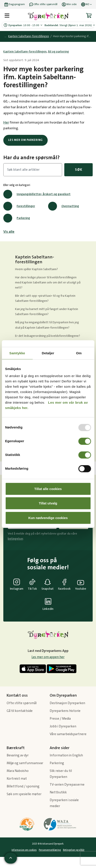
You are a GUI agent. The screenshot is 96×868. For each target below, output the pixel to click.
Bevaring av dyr (18, 755)
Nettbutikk (58, 792)
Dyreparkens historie (65, 711)
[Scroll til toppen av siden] (11, 858)
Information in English (66, 755)
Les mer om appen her (48, 657)
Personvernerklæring (50, 850)
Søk (78, 170)
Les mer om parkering (25, 140)
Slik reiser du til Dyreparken (61, 774)
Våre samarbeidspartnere (68, 734)
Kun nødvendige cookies (48, 518)
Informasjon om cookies (24, 850)
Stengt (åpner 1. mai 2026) (69, 25)
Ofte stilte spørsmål (22, 703)
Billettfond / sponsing (23, 786)
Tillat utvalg (48, 503)
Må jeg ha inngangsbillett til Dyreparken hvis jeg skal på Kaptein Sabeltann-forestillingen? (47, 325)
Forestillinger (19, 206)
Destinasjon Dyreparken (67, 703)
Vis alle (9, 232)
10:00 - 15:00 (24, 25)
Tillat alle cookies (48, 489)
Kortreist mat (17, 779)
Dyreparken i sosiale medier (64, 803)
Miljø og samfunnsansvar (25, 763)
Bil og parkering (59, 52)
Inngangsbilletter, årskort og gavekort (37, 194)
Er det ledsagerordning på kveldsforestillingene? (48, 336)
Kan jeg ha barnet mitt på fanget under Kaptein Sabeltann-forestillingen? (47, 312)
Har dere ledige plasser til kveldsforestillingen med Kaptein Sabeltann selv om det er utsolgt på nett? (48, 283)
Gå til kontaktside (20, 711)
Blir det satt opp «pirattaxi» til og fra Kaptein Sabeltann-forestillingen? (45, 298)
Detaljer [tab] (48, 353)
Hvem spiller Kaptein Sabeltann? (36, 269)
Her (6, 122)
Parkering (17, 218)
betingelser (15, 539)
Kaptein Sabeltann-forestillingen (29, 36)
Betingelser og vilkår (74, 850)
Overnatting (64, 206)
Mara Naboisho (18, 771)
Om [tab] (79, 353)
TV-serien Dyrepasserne (67, 785)
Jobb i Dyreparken (63, 726)
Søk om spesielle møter (24, 794)
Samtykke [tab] (17, 353)
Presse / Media (60, 719)
